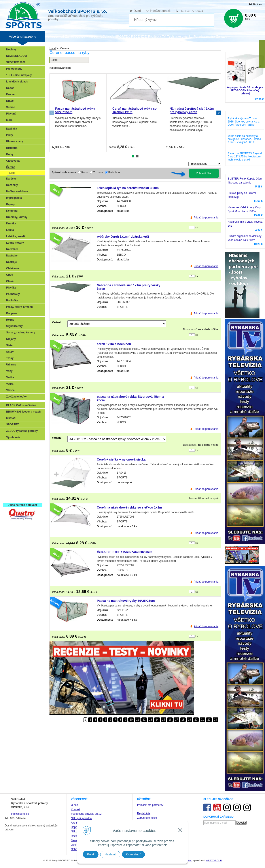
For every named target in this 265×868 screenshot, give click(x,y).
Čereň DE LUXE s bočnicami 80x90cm (125, 552)
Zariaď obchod (75, 36)
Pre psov (12, 313)
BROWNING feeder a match (23, 412)
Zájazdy (222, 36)
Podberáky (13, 294)
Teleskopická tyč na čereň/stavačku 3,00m (128, 188)
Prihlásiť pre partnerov (150, 805)
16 (170, 720)
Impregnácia (14, 198)
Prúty (10, 135)
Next (219, 113)
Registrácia (144, 813)
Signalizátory (14, 326)
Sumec (10, 107)
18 (183, 720)
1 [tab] (133, 156)
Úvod (137, 11)
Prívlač (12, 452)
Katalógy (92, 36)
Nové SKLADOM (16, 56)
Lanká (10, 230)
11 (137, 720)
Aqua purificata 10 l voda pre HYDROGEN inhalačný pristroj (245, 90)
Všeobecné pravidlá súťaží (87, 814)
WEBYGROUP (214, 860)
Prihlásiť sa (255, 4)
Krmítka (11, 224)
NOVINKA (107, 36)
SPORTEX (12, 424)
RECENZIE (139, 36)
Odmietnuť (133, 854)
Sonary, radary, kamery (21, 333)
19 (189, 720)
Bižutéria (12, 148)
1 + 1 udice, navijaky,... (20, 75)
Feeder (10, 94)
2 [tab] (137, 156)
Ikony (84, 172)
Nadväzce (12, 249)
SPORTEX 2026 (16, 62)
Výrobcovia (13, 437)
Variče (10, 377)
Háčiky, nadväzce (17, 191)
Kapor (10, 88)
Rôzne (10, 320)
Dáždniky (12, 185)
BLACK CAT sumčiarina (21, 405)
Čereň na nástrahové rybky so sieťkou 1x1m (130, 507)
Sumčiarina (14, 472)
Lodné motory (15, 243)
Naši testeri (14, 484)
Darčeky (11, 179)
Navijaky (12, 129)
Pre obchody (14, 69)
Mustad (11, 418)
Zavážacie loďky (16, 397)
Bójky (10, 154)
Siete (54, 60)
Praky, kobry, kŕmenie (20, 307)
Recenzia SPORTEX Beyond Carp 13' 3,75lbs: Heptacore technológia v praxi (245, 157)
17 (176, 720)
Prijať (91, 854)
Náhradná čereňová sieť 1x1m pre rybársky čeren (192, 110)
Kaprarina (13, 465)
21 (202, 720)
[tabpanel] (78, 113)
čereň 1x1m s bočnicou (114, 344)
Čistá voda (13, 161)
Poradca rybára (204, 36)
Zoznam (98, 172)
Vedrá (10, 384)
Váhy (9, 371)
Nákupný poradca (81, 818)
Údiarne (11, 365)
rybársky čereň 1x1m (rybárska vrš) (123, 237)
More (9, 120)
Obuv (10, 275)
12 (144, 720)
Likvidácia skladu (17, 82)
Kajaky (10, 204)
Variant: (57, 322)
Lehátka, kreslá (16, 236)
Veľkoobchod (55, 36)
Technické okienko (180, 36)
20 (196, 720)
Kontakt (75, 809)
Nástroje (11, 262)
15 (164, 720)
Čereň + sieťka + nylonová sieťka (121, 459)
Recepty (12, 491)
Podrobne (114, 172)
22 (209, 720)
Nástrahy (12, 256)
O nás (74, 805)
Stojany (11, 339)
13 (150, 720)
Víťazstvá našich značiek (23, 478)
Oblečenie (12, 268)
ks (197, 228)
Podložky (12, 300)
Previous (52, 113)
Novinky (11, 50)
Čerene (11, 167)
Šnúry (10, 352)
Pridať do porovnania (206, 218)
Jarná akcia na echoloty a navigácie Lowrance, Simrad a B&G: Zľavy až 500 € (244, 139)
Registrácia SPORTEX (21, 497)
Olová (10, 281)
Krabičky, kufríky (17, 217)
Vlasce (10, 390)
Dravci (10, 101)
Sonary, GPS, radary (20, 446)
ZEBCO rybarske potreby (22, 431)
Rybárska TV (157, 36)
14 (157, 720)
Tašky (10, 358)
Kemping (12, 211)
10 (131, 720)
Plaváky (11, 288)
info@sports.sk (160, 11)
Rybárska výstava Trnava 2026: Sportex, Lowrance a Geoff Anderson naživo (243, 122)
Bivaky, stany (15, 141)
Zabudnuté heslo (147, 818)
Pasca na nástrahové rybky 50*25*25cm (126, 601)
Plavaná (11, 114)
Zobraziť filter (204, 173)
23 (215, 720)
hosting (188, 860)
